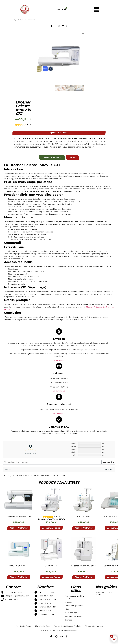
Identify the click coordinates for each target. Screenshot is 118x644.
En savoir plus (59, 362)
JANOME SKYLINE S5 (19, 568)
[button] (59, 134)
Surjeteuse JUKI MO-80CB (84, 568)
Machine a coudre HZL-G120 (19, 518)
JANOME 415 (51, 568)
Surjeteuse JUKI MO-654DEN (51, 521)
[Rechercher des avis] (52, 464)
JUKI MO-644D (84, 518)
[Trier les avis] (108, 471)
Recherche (108, 464)
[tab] (52, 159)
